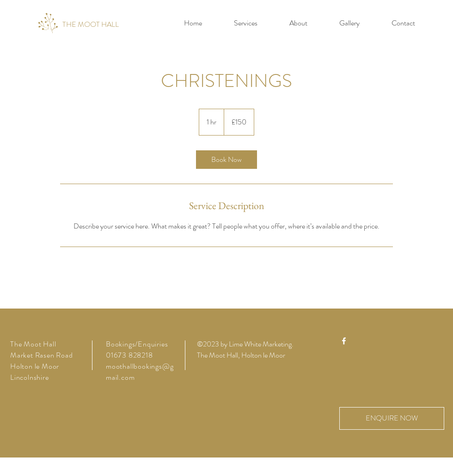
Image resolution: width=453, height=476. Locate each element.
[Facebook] (344, 341)
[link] (226, 160)
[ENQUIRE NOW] (392, 418)
